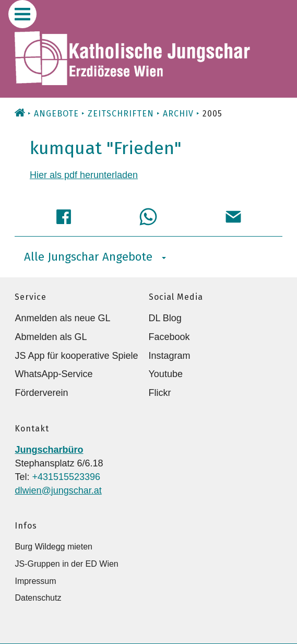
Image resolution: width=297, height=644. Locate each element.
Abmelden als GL (51, 337)
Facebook (169, 337)
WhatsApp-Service (54, 374)
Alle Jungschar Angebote (95, 257)
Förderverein (41, 393)
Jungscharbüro (49, 450)
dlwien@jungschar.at (58, 490)
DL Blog (165, 318)
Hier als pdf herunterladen (84, 175)
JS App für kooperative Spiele (76, 356)
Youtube (166, 374)
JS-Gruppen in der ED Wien (66, 564)
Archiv (178, 114)
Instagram (170, 356)
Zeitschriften (121, 114)
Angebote (56, 114)
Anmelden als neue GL (62, 318)
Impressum (35, 581)
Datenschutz (38, 598)
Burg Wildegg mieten (54, 547)
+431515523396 (66, 477)
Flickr (160, 393)
